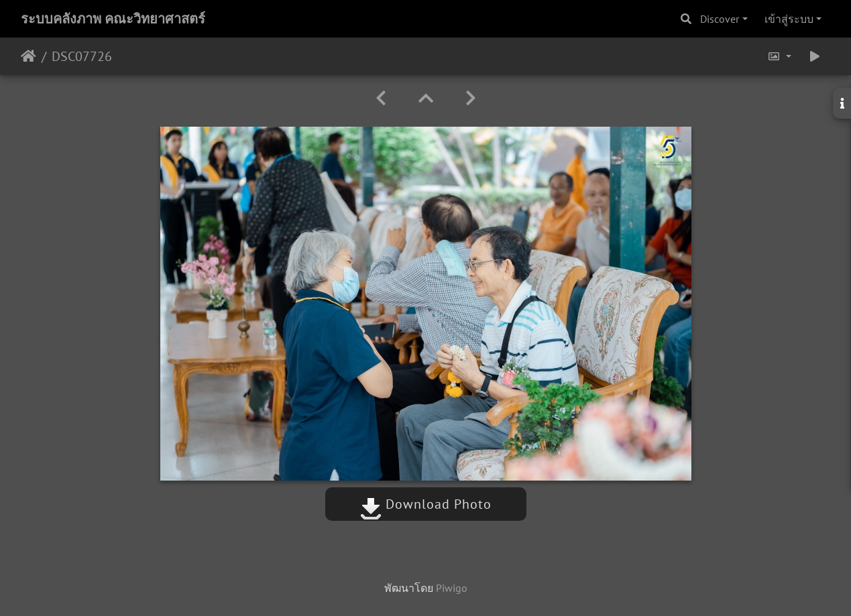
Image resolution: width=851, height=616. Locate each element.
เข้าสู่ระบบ (789, 19)
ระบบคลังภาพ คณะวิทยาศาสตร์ (113, 19)
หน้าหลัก (29, 56)
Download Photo (426, 504)
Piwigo (452, 588)
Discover (720, 19)
